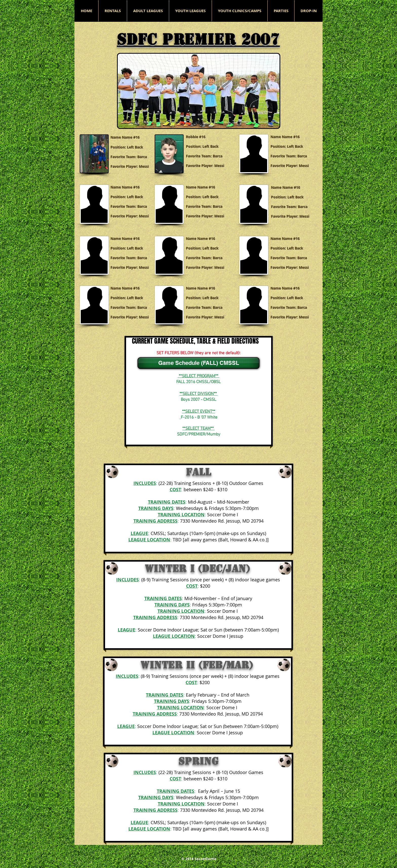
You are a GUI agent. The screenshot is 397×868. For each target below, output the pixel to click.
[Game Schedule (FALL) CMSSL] (198, 363)
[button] (148, 11)
